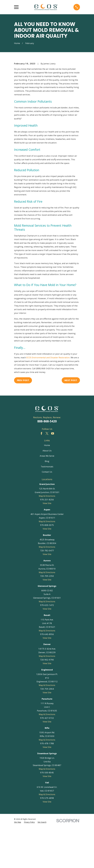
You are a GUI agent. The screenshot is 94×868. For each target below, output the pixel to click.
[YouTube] (53, 474)
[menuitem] (18, 863)
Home (47, 486)
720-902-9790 (47, 700)
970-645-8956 (47, 675)
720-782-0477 (47, 591)
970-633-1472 (47, 646)
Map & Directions (47, 537)
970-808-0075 (47, 566)
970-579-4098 (47, 839)
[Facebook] (41, 474)
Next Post (71, 421)
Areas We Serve (47, 497)
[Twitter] (47, 474)
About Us (47, 491)
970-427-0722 (47, 759)
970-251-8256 (47, 540)
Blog (47, 502)
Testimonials (47, 507)
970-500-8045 (47, 813)
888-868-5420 (47, 462)
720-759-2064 (47, 729)
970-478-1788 (47, 784)
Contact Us (47, 512)
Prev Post (23, 421)
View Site (47, 544)
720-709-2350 (47, 617)
